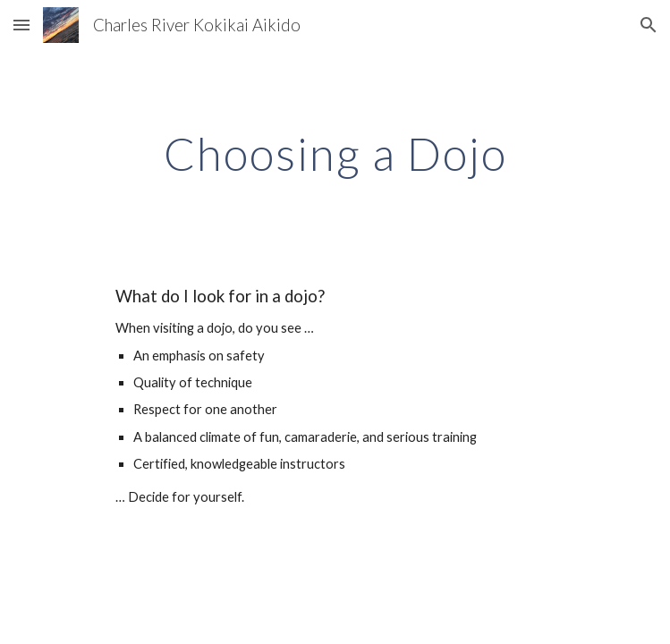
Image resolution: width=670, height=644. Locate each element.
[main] (335, 154)
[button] (21, 25)
